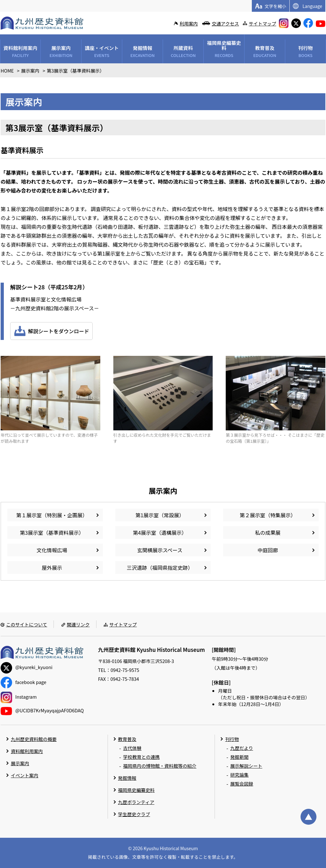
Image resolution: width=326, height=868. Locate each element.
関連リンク (78, 624)
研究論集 (239, 775)
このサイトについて (27, 624)
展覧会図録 (242, 783)
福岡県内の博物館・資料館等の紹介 (160, 766)
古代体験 (132, 748)
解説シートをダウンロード (59, 331)
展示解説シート (246, 766)
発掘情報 (127, 778)
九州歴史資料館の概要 (34, 739)
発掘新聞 (239, 757)
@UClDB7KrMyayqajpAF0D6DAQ (42, 710)
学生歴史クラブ (134, 814)
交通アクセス (225, 23)
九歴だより (242, 748)
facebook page (23, 682)
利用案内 (189, 23)
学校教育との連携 (142, 757)
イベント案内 (25, 775)
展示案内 (20, 763)
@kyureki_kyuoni (27, 667)
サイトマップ (262, 23)
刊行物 (232, 739)
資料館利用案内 (27, 751)
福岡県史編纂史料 (136, 790)
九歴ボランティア (136, 802)
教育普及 (127, 739)
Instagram (19, 697)
